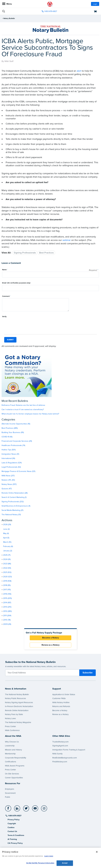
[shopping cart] (84, 11)
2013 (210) (7, 607)
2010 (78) (7, 620)
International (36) (8, 458)
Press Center (10, 726)
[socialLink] (9, 810)
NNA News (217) (8, 476)
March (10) (7, 542)
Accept (65, 863)
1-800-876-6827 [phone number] (51, 11)
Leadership (10, 746)
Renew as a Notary (50, 645)
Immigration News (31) (10, 454)
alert (79, 71)
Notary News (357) (9, 484)
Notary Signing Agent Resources (19, 702)
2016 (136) (7, 594)
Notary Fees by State (14, 714)
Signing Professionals (25, 253)
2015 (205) (7, 598)
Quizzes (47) (7, 489)
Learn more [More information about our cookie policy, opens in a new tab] (49, 856)
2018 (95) (7, 585)
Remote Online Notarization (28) (15, 493)
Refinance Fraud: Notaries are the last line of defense (23, 405)
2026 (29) (7, 525)
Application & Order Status (64, 694)
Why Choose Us (12, 742)
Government (10, 793)
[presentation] (22, 324)
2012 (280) (7, 611)
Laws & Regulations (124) (12, 463)
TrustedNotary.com (60, 742)
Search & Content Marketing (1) (14, 497)
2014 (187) (7, 603)
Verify (4, 317)
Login (95, 4)
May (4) (6, 533)
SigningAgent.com (60, 746)
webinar (67, 240)
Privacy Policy (14, 820)
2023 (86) (7, 564)
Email (16, 283)
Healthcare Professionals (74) (13, 445)
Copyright (12, 824)
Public (8, 797)
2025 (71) (7, 555)
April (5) (6, 538)
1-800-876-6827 (15, 816)
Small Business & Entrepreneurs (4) (16, 506)
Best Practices (46, 253)
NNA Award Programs (15, 766)
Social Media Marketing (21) (12, 510)
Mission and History (13, 750)
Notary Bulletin (9, 18)
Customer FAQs (59, 698)
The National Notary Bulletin (17, 694)
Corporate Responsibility (16, 758)
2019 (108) (7, 581)
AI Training (12, 839)
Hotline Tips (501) (9, 450)
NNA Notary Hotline (61, 702)
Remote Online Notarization (17, 710)
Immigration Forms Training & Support (69, 750)
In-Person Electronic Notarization (19, 706)
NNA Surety (57, 754)
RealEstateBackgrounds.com (65, 758)
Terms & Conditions (16, 835)
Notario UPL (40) (8, 480)
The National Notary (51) (11, 515)
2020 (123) (7, 577)
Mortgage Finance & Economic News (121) (18, 471)
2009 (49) (7, 624)
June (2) (6, 529)
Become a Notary (50, 638)
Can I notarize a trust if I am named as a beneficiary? (23, 410)
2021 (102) (7, 572)
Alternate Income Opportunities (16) (16, 424)
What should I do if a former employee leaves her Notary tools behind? (30, 414)
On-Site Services (12, 774)
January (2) (8, 551)
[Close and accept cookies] (97, 852)
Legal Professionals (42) (11, 467)
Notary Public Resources (15, 698)
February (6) (8, 546)
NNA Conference (12, 730)
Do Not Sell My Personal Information (40, 863)
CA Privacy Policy (15, 843)
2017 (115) (7, 590)
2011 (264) (7, 616)
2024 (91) (7, 559)
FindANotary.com (60, 762)
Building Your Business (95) (13, 432)
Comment (6, 296)
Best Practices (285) (10, 428)
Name (5, 270)
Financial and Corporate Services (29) (17, 441)
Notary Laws (10, 718)
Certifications (11, 762)
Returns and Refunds (61, 706)
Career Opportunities (14, 778)
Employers (10, 789)
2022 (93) (7, 568)
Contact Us (12, 831)
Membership (10, 754)
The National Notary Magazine (18, 722)
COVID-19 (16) (7, 437)
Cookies (11, 827)
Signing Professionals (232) (13, 502)
